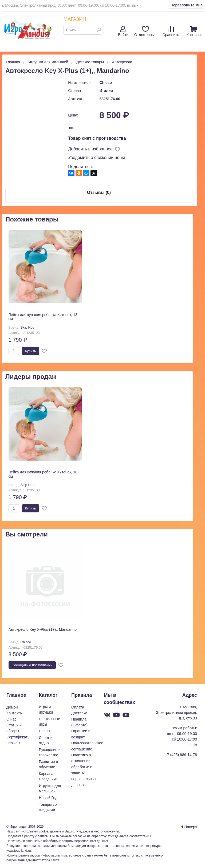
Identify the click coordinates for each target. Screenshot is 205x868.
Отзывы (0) (99, 192)
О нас (11, 719)
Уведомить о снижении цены (96, 157)
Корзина (194, 31)
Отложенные (145, 31)
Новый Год (48, 798)
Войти (123, 31)
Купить (31, 351)
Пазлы (45, 731)
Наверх (189, 827)
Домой (12, 707)
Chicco (106, 83)
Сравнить (171, 31)
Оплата (78, 707)
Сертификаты (18, 737)
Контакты (14, 713)
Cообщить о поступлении (32, 665)
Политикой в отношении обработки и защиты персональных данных (57, 841)
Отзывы (13, 743)
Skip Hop (28, 327)
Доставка (79, 713)
